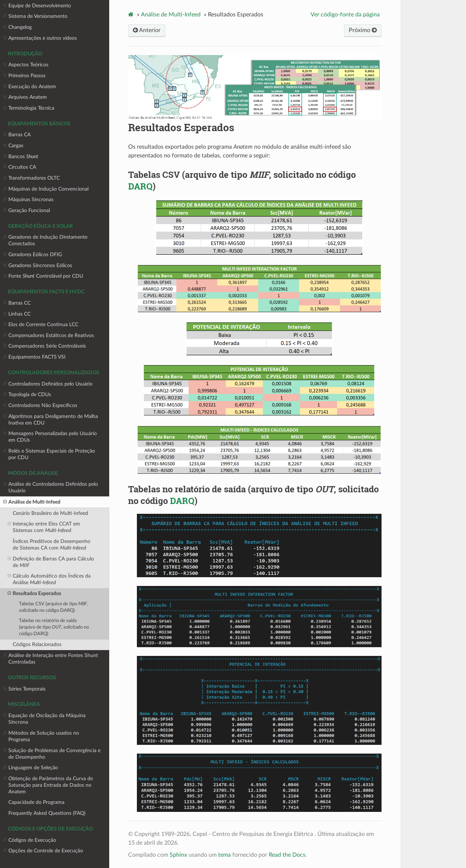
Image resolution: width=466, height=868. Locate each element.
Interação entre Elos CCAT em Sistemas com (44, 527)
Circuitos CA (20, 167)
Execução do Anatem (30, 87)
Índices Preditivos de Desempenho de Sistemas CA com (52, 545)
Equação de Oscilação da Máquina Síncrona (44, 719)
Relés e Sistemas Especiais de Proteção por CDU (49, 454)
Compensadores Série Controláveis (45, 346)
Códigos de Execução (30, 840)
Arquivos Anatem (25, 97)
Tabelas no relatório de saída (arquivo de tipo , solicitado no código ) (54, 627)
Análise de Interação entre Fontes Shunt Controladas (51, 658)
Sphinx (178, 855)
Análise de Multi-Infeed (32, 502)
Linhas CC (17, 314)
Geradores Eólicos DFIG (33, 255)
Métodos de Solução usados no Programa (41, 736)
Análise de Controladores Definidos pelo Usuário (51, 487)
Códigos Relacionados (37, 644)
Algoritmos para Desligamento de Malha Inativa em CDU (51, 419)
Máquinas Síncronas (28, 200)
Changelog (17, 27)
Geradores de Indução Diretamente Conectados (45, 240)
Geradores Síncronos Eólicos (38, 266)
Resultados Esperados (34, 594)
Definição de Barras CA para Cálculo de (51, 562)
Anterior (147, 30)
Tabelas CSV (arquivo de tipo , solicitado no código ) (54, 607)
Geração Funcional (27, 211)
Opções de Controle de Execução (43, 851)
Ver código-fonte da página (345, 15)
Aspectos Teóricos (26, 65)
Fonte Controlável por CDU (43, 276)
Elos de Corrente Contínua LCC (41, 325)
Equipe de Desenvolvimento (37, 6)
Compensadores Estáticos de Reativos (49, 336)
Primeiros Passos (24, 76)
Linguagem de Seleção (31, 768)
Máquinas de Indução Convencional (46, 189)
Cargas (13, 146)
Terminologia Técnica (29, 108)
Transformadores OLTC (31, 178)
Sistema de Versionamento (35, 16)
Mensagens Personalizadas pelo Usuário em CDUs (50, 437)
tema (224, 855)
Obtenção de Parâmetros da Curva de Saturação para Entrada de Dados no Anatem (48, 785)
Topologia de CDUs (27, 395)
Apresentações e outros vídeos (40, 38)
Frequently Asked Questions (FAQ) (47, 813)
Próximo (363, 30)
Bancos (21, 157)
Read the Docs (287, 855)
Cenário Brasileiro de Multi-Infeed (50, 513)
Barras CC (17, 303)
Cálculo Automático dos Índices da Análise (49, 579)
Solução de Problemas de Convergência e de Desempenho (52, 754)
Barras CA (17, 135)
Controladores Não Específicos (40, 406)
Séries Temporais (24, 689)
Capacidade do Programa (36, 802)
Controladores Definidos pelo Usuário (48, 384)
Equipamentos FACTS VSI (34, 357)
